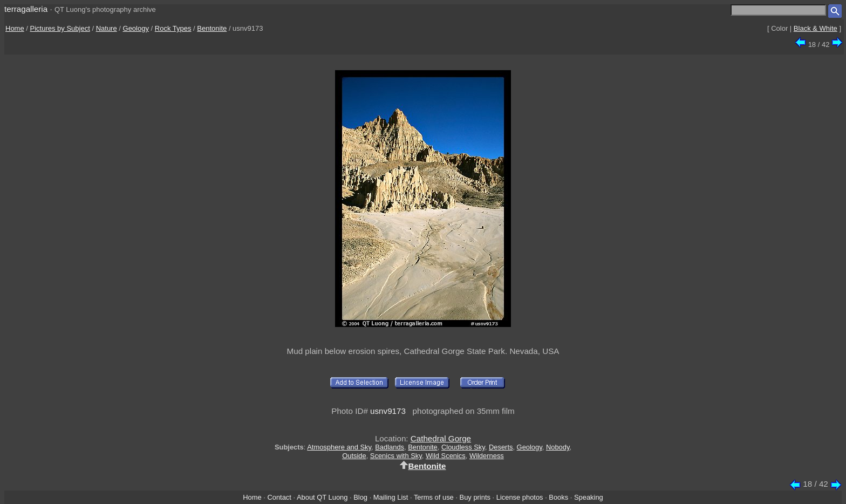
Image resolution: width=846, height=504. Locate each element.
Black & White (816, 28)
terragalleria (26, 9)
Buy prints (475, 497)
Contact (279, 497)
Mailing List (391, 497)
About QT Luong (322, 497)
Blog (360, 497)
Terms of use (434, 497)
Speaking (589, 497)
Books (558, 497)
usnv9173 (388, 411)
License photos (520, 497)
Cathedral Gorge (441, 438)
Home (15, 28)
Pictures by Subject (60, 28)
